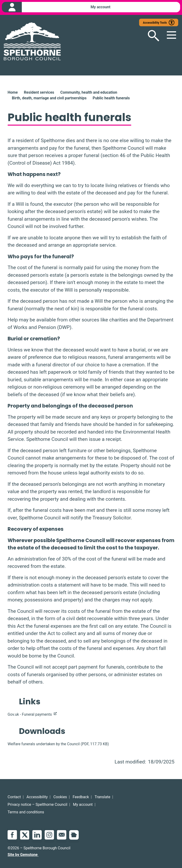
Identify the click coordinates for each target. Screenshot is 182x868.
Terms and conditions (26, 812)
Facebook (12, 835)
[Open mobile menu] (169, 36)
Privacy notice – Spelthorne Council (37, 804)
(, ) (58, 744)
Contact (14, 797)
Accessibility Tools (155, 23)
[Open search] (150, 36)
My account (83, 804)
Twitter (25, 835)
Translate (102, 797)
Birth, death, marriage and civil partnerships (49, 98)
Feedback (81, 797)
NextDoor (74, 835)
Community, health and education (89, 93)
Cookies (60, 797)
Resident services (39, 93)
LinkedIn (37, 835)
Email (62, 835)
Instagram (49, 835)
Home (13, 93)
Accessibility (37, 797)
